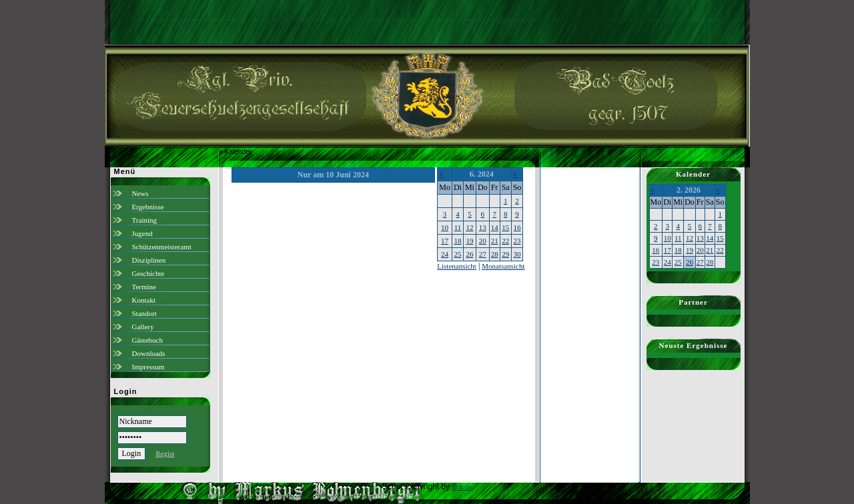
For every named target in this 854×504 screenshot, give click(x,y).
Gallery (143, 327)
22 (505, 241)
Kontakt (144, 300)
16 (517, 227)
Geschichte (148, 273)
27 (483, 254)
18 (457, 241)
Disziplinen (149, 260)
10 (445, 227)
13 (483, 227)
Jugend (142, 233)
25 (457, 254)
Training (145, 220)
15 (505, 227)
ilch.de (462, 487)
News (140, 193)
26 (469, 254)
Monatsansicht (503, 266)
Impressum (148, 367)
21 (495, 241)
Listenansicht (457, 266)
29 (505, 254)
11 (458, 227)
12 (469, 227)
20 (483, 241)
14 (495, 227)
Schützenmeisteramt (162, 247)
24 (445, 254)
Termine (144, 287)
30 (517, 254)
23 (517, 241)
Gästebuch (147, 340)
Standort (144, 313)
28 (495, 254)
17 (445, 241)
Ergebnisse (148, 207)
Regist (165, 453)
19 (469, 241)
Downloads (149, 353)
